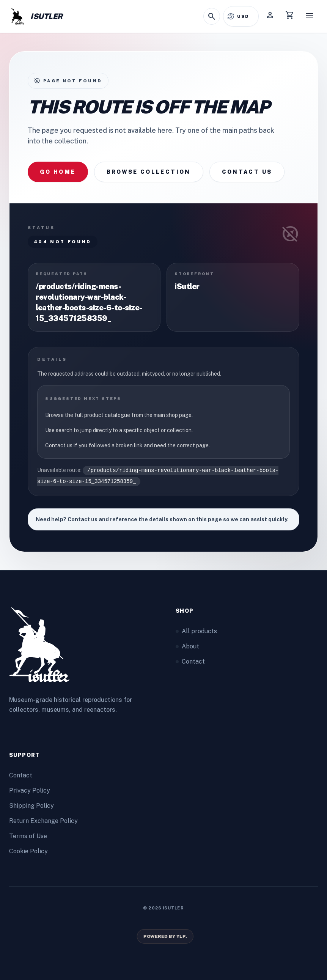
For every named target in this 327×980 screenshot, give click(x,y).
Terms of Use (28, 836)
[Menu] (310, 17)
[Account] (270, 17)
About (187, 646)
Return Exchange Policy (43, 821)
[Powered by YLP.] (165, 936)
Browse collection (149, 172)
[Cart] (290, 17)
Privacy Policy (30, 790)
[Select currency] (246, 16)
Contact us (247, 172)
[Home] (36, 16)
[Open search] (212, 16)
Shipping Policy (31, 806)
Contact (190, 661)
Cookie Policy (28, 851)
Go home (58, 172)
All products (196, 631)
